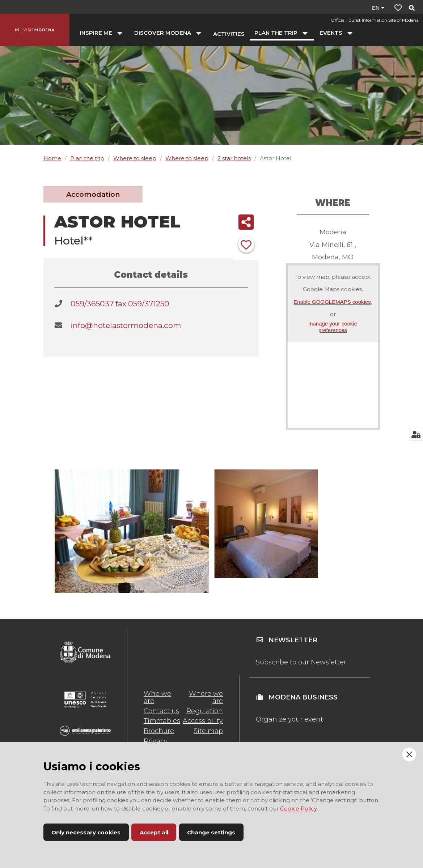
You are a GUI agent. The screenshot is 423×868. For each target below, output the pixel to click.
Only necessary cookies (86, 832)
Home (52, 158)
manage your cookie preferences (333, 327)
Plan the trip (87, 158)
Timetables (162, 721)
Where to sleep (135, 158)
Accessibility (203, 721)
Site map (208, 731)
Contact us (161, 711)
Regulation (205, 711)
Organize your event (289, 719)
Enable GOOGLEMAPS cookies (332, 302)
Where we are (206, 697)
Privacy (156, 741)
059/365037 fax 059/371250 (120, 304)
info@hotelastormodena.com (126, 325)
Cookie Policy (298, 809)
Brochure (159, 731)
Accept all (154, 832)
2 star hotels (234, 158)
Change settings (211, 832)
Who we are (157, 697)
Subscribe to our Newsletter (301, 662)
